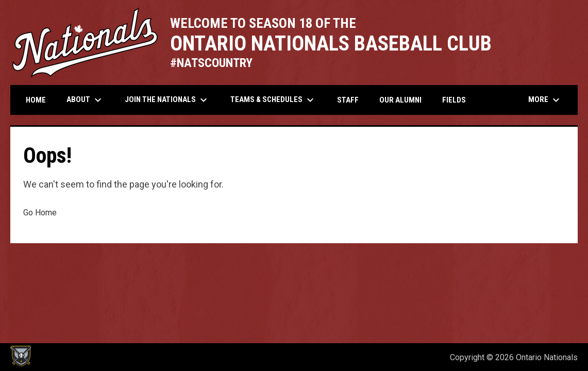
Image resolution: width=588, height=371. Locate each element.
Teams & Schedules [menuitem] (273, 100)
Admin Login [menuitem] (407, 357)
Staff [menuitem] (348, 100)
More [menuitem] (545, 100)
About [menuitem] (85, 100)
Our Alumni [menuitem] (400, 100)
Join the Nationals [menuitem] (167, 100)
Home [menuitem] (36, 100)
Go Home (40, 213)
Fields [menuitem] (454, 100)
